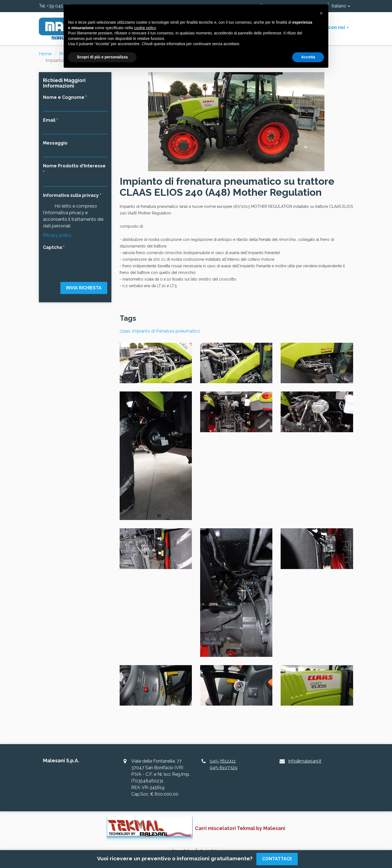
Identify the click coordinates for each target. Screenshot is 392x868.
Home (45, 54)
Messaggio (55, 143)
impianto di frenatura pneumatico (166, 331)
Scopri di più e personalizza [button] (102, 57)
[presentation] (75, 263)
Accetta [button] (308, 57)
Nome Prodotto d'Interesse (74, 166)
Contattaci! (277, 859)
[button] (321, 13)
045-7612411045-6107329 (224, 764)
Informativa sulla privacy (71, 195)
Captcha (53, 247)
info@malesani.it (305, 761)
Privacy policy (57, 235)
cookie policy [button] (145, 28)
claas (125, 331)
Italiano (341, 6)
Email (49, 120)
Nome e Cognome (64, 97)
